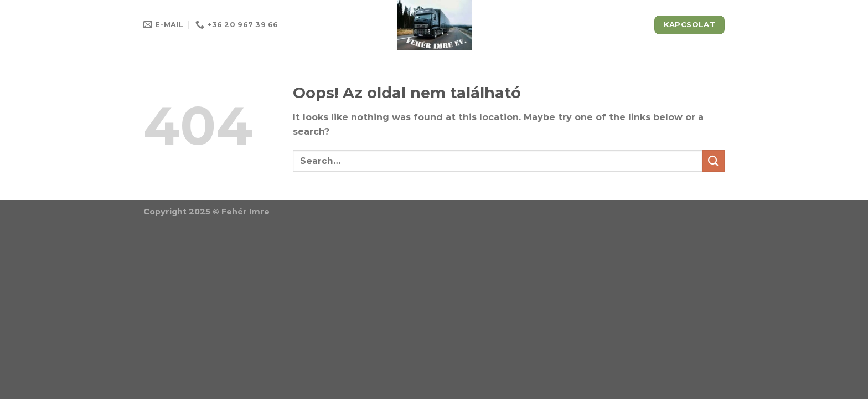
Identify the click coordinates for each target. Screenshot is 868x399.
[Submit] (714, 161)
